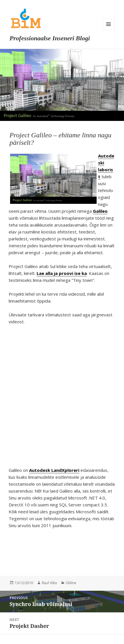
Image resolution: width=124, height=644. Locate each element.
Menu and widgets (108, 24)
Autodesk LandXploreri (54, 470)
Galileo (100, 211)
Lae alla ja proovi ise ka (62, 273)
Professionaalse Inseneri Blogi (50, 38)
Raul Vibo (49, 583)
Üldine (71, 583)
